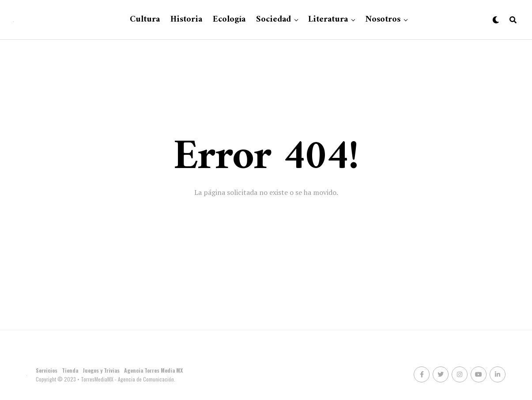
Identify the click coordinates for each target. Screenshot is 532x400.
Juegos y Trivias (101, 370)
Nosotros (383, 20)
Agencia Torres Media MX (153, 370)
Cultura (145, 20)
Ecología (229, 20)
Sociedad (274, 20)
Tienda (70, 370)
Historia (186, 20)
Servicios (47, 370)
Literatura (328, 20)
